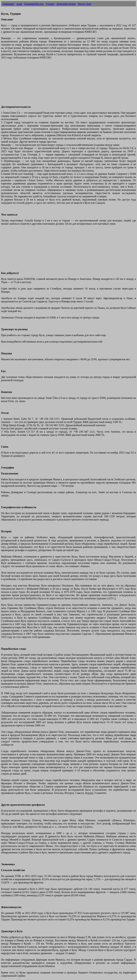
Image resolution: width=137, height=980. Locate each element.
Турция (50, 4)
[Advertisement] (68, 84)
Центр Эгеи (84, 4)
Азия (19, 4)
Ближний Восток (34, 4)
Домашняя (8, 4)
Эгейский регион (66, 4)
